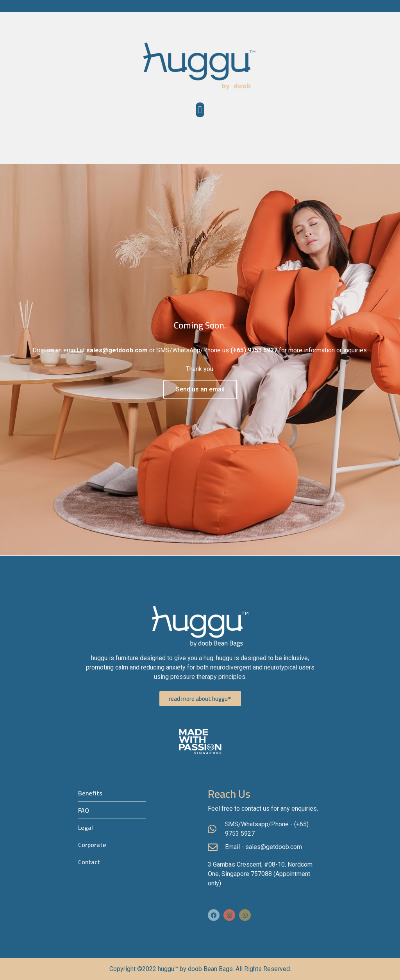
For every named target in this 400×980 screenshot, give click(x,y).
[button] (200, 110)
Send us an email (200, 389)
